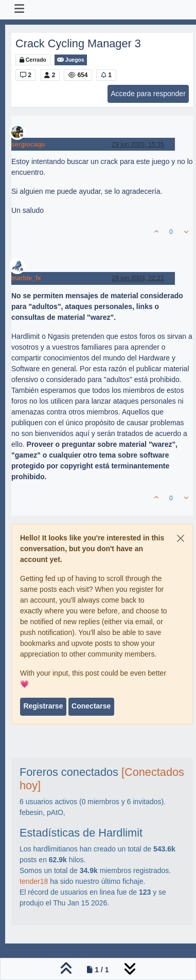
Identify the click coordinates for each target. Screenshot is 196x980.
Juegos (71, 60)
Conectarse (91, 706)
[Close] (181, 538)
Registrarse (43, 706)
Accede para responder (148, 94)
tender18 (34, 881)
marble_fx (26, 278)
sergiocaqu (28, 144)
